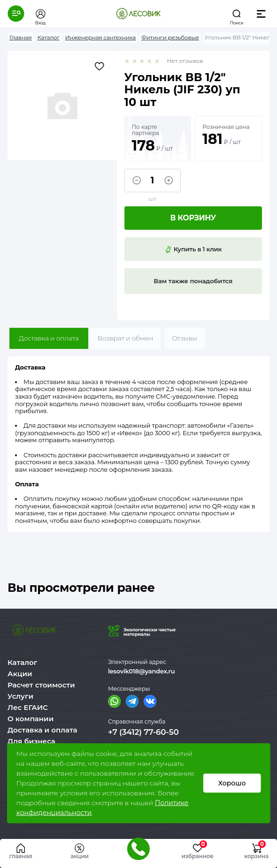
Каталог (22, 662)
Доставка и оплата (49, 338)
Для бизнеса (31, 741)
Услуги (20, 696)
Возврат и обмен (126, 338)
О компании (31, 719)
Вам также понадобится (193, 281)
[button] (16, 14)
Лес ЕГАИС (28, 707)
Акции (20, 674)
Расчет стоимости (41, 685)
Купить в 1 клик (193, 249)
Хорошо (232, 783)
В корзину (193, 218)
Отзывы (185, 338)
